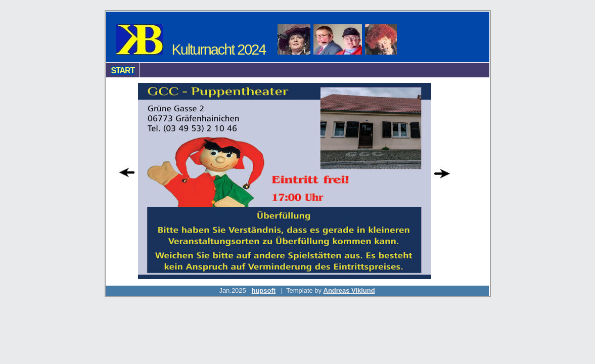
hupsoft (264, 290)
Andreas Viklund (349, 290)
